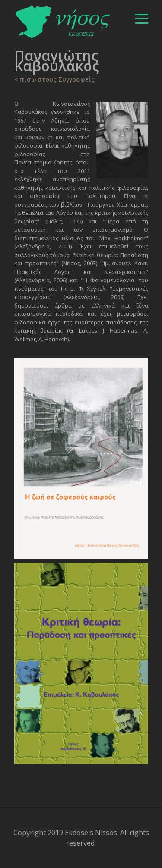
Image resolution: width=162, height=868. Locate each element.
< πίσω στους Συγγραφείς (54, 79)
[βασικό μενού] (142, 19)
